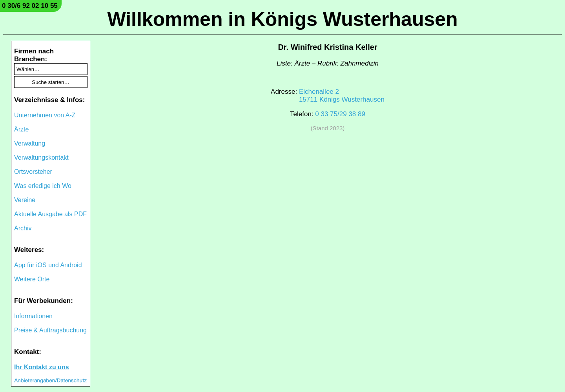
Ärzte (21, 129)
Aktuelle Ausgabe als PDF (50, 214)
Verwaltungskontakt (41, 158)
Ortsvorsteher (33, 172)
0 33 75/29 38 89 (340, 114)
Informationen (33, 316)
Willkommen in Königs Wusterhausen (282, 19)
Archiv (23, 228)
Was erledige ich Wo (43, 186)
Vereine (25, 200)
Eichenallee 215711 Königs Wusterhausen (342, 96)
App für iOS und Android (48, 265)
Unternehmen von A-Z (45, 115)
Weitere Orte (32, 279)
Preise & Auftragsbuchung (50, 330)
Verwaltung (30, 143)
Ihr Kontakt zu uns (42, 367)
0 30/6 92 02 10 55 (30, 6)
